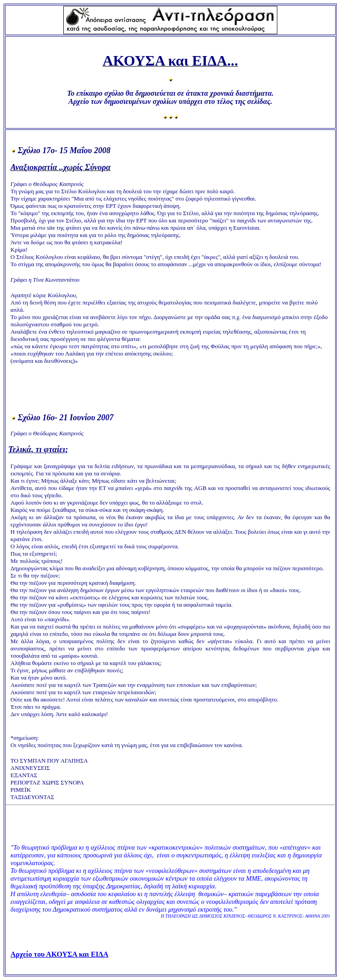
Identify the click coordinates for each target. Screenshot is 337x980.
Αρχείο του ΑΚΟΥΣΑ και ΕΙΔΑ (59, 954)
